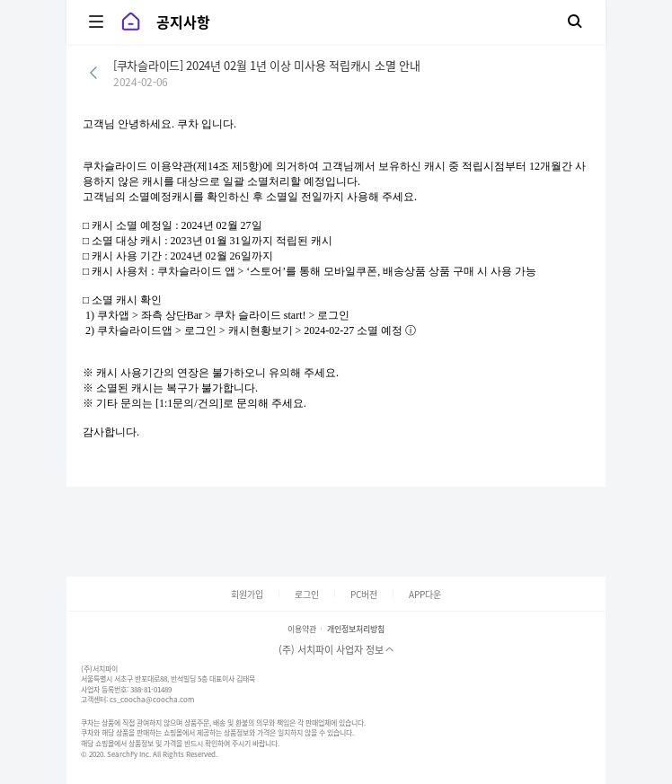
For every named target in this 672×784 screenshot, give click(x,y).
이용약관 (302, 629)
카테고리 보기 (90, 22)
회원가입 (247, 594)
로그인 (307, 594)
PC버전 (364, 594)
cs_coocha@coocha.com (152, 700)
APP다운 (425, 594)
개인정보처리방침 (356, 629)
